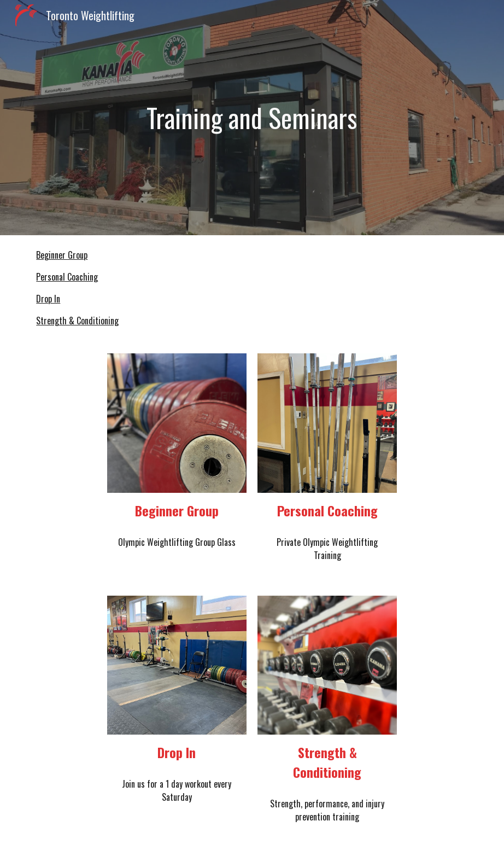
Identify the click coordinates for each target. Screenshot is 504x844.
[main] (252, 118)
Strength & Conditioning (77, 321)
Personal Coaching (67, 277)
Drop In (48, 299)
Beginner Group (62, 255)
